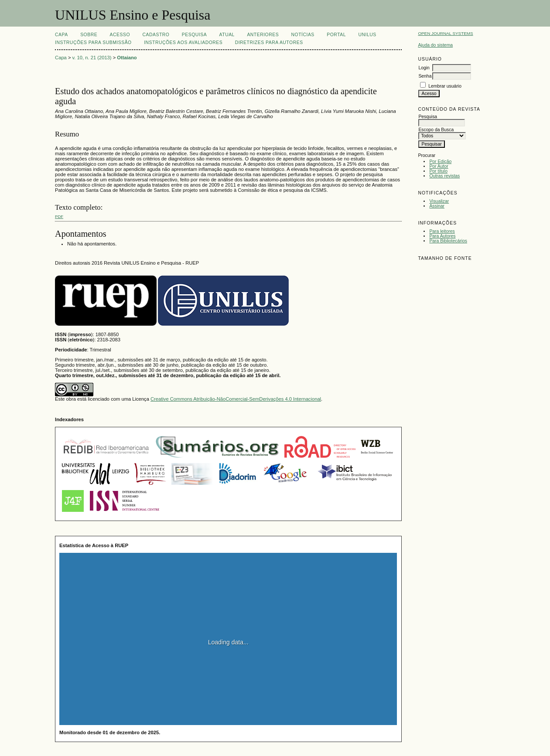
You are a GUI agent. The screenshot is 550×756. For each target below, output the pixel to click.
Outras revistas (444, 176)
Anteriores (263, 35)
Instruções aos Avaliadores (183, 43)
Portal (336, 35)
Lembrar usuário (445, 86)
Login (424, 68)
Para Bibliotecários (448, 241)
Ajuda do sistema (435, 45)
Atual (227, 35)
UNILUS (367, 35)
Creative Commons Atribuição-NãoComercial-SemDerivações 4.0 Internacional (236, 399)
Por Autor (439, 166)
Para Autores (442, 236)
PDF (59, 216)
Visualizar (439, 201)
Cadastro (156, 35)
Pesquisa (194, 35)
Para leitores (442, 231)
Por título (438, 171)
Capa (61, 35)
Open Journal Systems (445, 33)
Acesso (120, 35)
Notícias (303, 35)
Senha (425, 76)
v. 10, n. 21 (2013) (92, 58)
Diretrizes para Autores (269, 43)
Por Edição (440, 162)
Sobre (89, 35)
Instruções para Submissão (93, 43)
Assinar (437, 206)
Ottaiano (127, 58)
